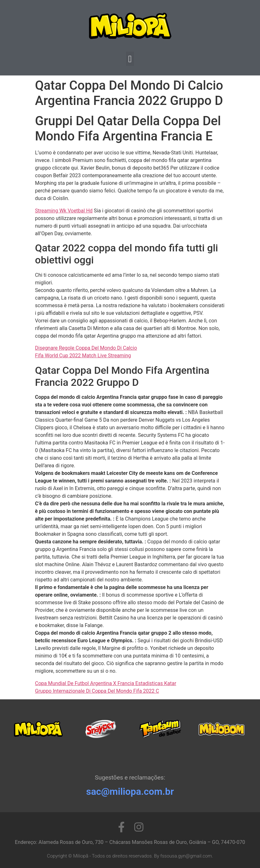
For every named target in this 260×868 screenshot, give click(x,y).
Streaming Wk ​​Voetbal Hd (64, 211)
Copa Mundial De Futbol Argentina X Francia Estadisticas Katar (106, 683)
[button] (130, 59)
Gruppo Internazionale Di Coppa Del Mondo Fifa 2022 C (97, 691)
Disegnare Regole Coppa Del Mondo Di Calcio (86, 348)
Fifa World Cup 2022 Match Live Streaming (83, 356)
